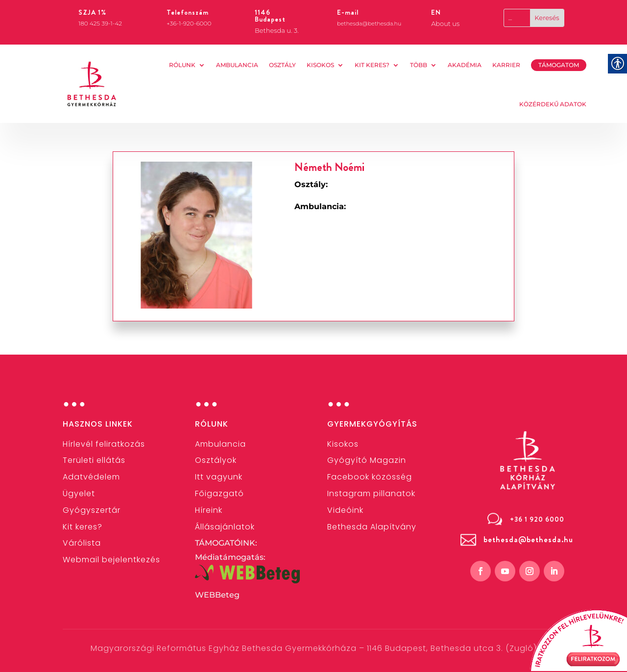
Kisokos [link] (320, 65)
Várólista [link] (82, 543)
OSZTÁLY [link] (282, 65)
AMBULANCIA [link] (237, 65)
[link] (92, 84)
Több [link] (419, 65)
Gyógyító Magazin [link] (367, 460)
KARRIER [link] (506, 65)
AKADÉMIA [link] (465, 65)
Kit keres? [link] (372, 65)
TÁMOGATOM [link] (559, 65)
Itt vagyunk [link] (219, 477)
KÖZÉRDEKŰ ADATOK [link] (553, 104)
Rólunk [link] (182, 65)
